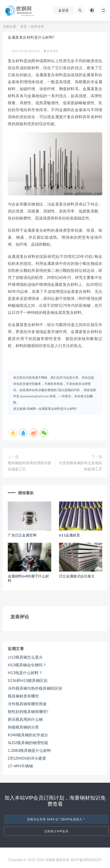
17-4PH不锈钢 (20, 766)
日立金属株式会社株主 (77, 576)
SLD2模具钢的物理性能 (28, 743)
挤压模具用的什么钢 (25, 719)
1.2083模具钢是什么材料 (29, 750)
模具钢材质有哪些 (23, 696)
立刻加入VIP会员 (56, 831)
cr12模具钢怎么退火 (25, 657)
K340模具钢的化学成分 (28, 735)
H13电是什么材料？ (25, 673)
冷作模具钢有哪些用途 (27, 704)
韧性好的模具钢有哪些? (28, 711)
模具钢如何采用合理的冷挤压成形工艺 (30, 466)
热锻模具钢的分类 (23, 727)
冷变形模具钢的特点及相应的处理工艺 (80, 466)
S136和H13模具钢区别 (28, 680)
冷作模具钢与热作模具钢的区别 (35, 688)
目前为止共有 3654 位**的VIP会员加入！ (56, 819)
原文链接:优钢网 (24, 409)
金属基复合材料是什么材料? (58, 409)
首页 (24, 26)
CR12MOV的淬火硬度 (27, 758)
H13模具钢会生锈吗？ (27, 665)
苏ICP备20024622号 (86, 860)
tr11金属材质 (69, 535)
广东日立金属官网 (22, 535)
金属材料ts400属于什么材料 (28, 578)
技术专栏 (38, 26)
